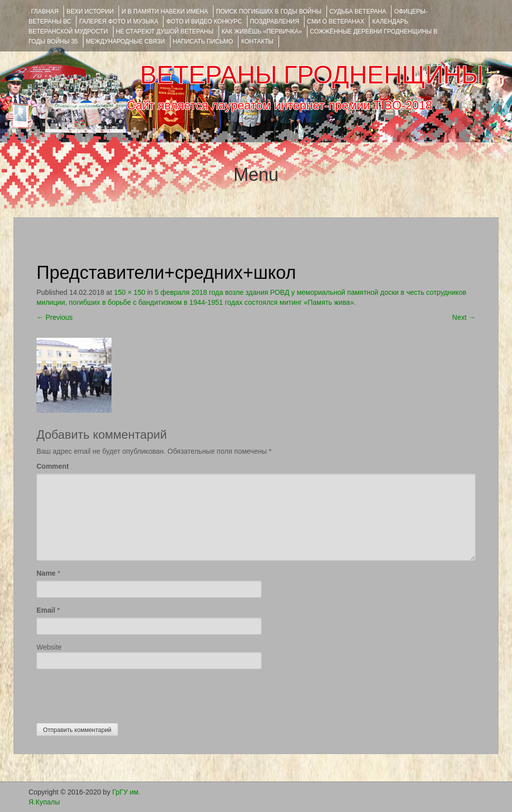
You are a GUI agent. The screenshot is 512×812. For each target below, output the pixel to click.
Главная (45, 11)
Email (46, 610)
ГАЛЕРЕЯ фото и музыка (118, 21)
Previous (54, 317)
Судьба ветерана (358, 11)
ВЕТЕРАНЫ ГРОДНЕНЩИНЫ (312, 75)
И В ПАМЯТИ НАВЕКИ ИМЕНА (165, 11)
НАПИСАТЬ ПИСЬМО (203, 41)
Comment (53, 466)
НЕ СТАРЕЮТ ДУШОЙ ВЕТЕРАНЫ (165, 31)
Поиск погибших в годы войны (269, 11)
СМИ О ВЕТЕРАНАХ (335, 21)
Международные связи (125, 41)
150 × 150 (130, 292)
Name (46, 573)
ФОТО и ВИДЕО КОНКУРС (204, 21)
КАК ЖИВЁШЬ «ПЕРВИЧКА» (262, 31)
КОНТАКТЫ (257, 41)
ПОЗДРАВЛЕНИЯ (274, 21)
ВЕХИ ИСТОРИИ (90, 11)
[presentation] (112, 694)
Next (464, 317)
